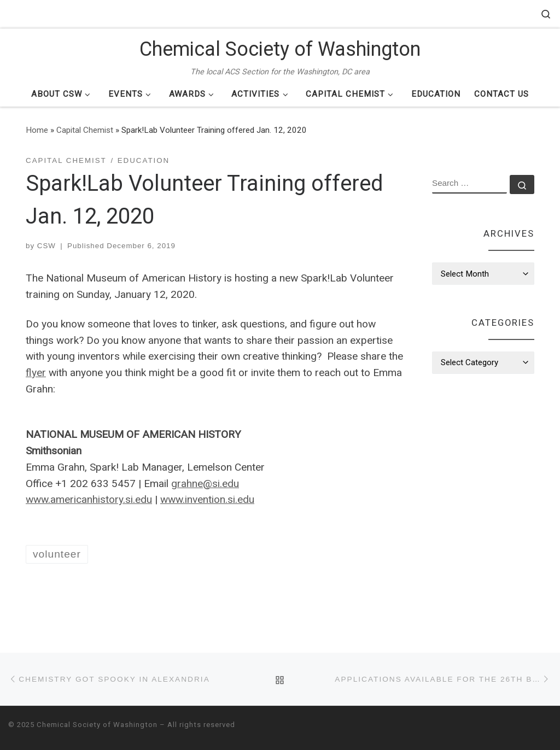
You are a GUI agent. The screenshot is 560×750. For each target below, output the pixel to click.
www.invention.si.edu (207, 499)
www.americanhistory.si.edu (89, 499)
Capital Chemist (85, 130)
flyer (36, 373)
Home (37, 130)
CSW (46, 246)
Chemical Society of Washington (97, 725)
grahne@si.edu (205, 484)
